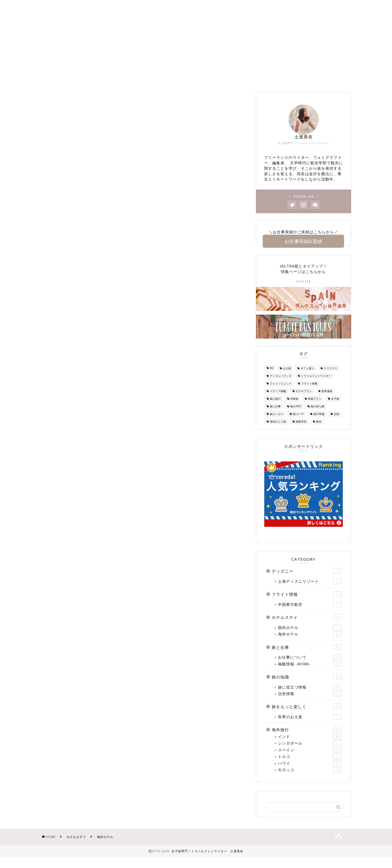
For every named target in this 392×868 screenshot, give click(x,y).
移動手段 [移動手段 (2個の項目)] (301, 430)
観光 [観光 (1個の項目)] (319, 430)
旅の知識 (319, 84)
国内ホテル (310, 636)
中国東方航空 (310, 613)
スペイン (310, 758)
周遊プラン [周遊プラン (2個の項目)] (315, 407)
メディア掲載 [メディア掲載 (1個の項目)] (278, 399)
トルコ (310, 765)
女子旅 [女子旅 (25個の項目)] (335, 407)
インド (310, 745)
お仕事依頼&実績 (303, 249)
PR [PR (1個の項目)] (272, 376)
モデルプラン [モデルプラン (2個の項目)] (304, 399)
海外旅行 (251, 84)
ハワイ (310, 771)
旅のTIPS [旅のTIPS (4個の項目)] (296, 414)
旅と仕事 (307, 655)
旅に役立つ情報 (310, 695)
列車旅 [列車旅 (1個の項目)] (294, 407)
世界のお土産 (310, 725)
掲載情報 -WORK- (178, 84)
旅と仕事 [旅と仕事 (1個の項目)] (275, 414)
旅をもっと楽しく (307, 714)
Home (71, 84)
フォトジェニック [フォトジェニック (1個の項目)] (281, 392)
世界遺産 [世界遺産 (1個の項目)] (327, 399)
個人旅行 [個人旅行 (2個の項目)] (275, 407)
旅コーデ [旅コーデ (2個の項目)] (298, 422)
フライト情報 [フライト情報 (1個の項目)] (309, 392)
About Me (100, 84)
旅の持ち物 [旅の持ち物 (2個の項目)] (317, 414)
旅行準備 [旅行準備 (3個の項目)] (319, 422)
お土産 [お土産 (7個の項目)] (287, 376)
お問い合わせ (136, 84)
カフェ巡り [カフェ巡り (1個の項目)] (307, 376)
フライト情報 (307, 602)
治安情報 (310, 702)
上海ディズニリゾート (310, 590)
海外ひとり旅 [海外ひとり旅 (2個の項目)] (278, 430)
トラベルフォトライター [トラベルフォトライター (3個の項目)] (316, 384)
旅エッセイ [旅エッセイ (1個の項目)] (277, 422)
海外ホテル (310, 642)
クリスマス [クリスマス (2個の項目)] (330, 376)
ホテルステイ (285, 84)
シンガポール (310, 751)
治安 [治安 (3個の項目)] (336, 422)
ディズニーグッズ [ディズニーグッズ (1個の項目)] (281, 384)
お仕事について (310, 665)
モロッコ (310, 778)
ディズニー (219, 84)
